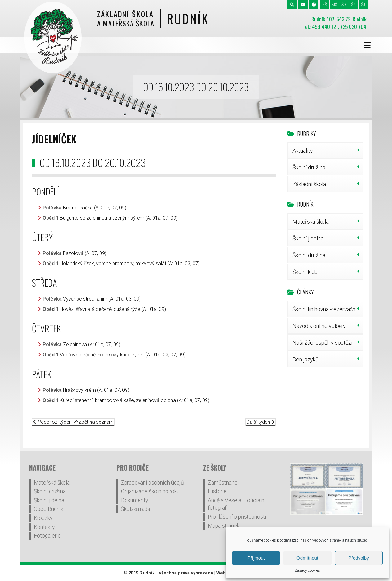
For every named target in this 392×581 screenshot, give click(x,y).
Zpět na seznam (94, 422)
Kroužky (43, 518)
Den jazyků (305, 359)
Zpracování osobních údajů (152, 483)
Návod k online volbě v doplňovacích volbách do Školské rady (323, 328)
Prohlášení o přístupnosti (237, 517)
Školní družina (309, 167)
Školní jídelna (308, 238)
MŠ (334, 5)
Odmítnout (307, 558)
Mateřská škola (311, 222)
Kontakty (44, 527)
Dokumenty (134, 500)
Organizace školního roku (150, 491)
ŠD (344, 5)
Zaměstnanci (223, 483)
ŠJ (363, 5)
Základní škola (309, 184)
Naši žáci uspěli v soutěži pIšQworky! (322, 345)
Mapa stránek (224, 526)
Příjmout (256, 558)
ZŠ (325, 5)
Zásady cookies (307, 570)
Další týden (261, 422)
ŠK (353, 5)
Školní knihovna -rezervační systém (325, 311)
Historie (217, 491)
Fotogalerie (47, 536)
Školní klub (305, 272)
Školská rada (136, 509)
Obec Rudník (49, 509)
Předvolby (359, 558)
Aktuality (303, 151)
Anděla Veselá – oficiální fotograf (237, 504)
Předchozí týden (52, 422)
